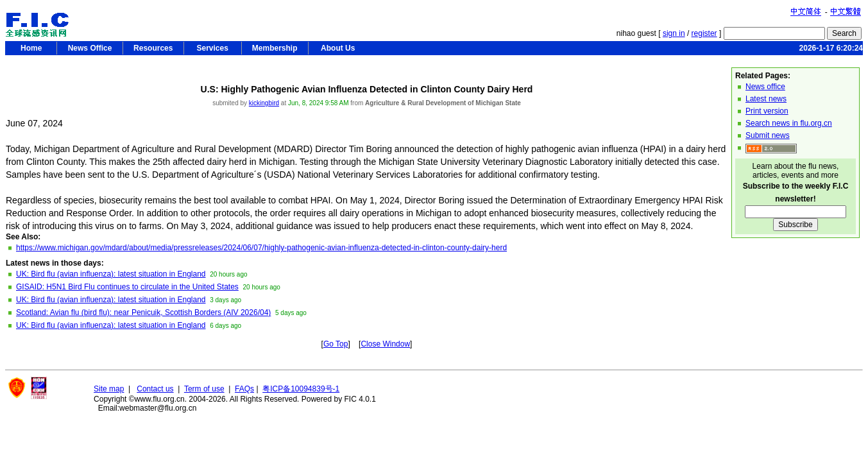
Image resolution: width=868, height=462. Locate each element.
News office (765, 87)
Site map (109, 389)
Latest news (766, 99)
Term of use (204, 389)
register (704, 33)
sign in (674, 33)
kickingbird (264, 103)
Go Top (336, 344)
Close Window (385, 344)
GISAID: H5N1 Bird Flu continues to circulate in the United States (127, 287)
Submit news (768, 135)
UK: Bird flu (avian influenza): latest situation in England (111, 274)
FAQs (244, 389)
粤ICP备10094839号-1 (301, 389)
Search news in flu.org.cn (789, 123)
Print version (767, 111)
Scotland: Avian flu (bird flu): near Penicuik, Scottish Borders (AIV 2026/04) (143, 312)
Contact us (155, 389)
